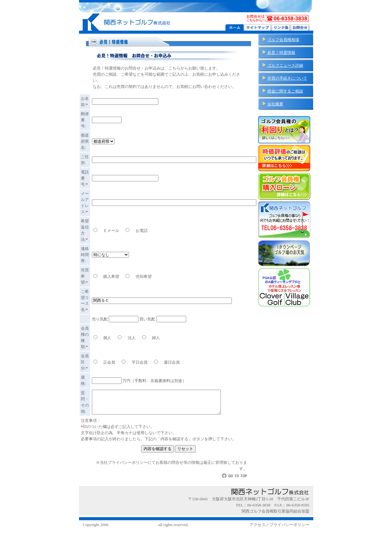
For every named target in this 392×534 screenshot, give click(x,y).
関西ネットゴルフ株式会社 (133, 529)
